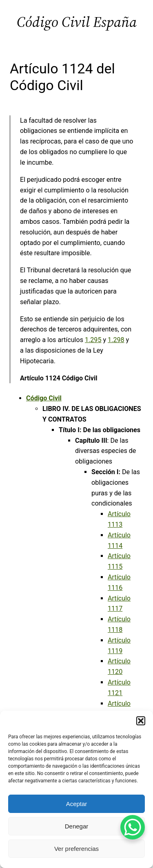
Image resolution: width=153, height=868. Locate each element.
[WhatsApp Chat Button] (133, 827)
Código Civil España (77, 22)
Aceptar (77, 804)
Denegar (77, 826)
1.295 (93, 340)
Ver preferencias (76, 849)
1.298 (116, 340)
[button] (141, 721)
